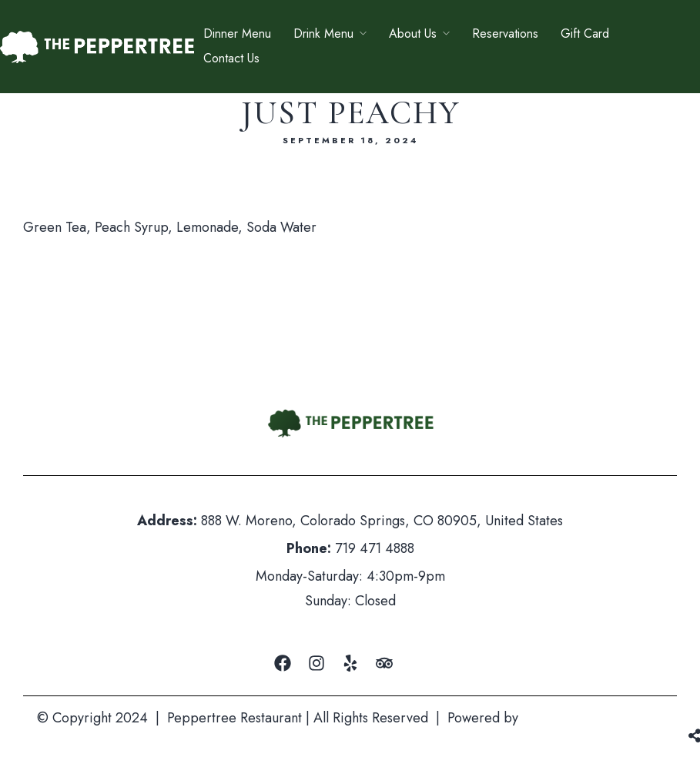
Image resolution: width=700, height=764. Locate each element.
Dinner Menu (237, 34)
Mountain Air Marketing (593, 718)
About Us (413, 34)
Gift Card (585, 34)
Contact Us (231, 58)
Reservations (505, 34)
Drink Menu (323, 34)
